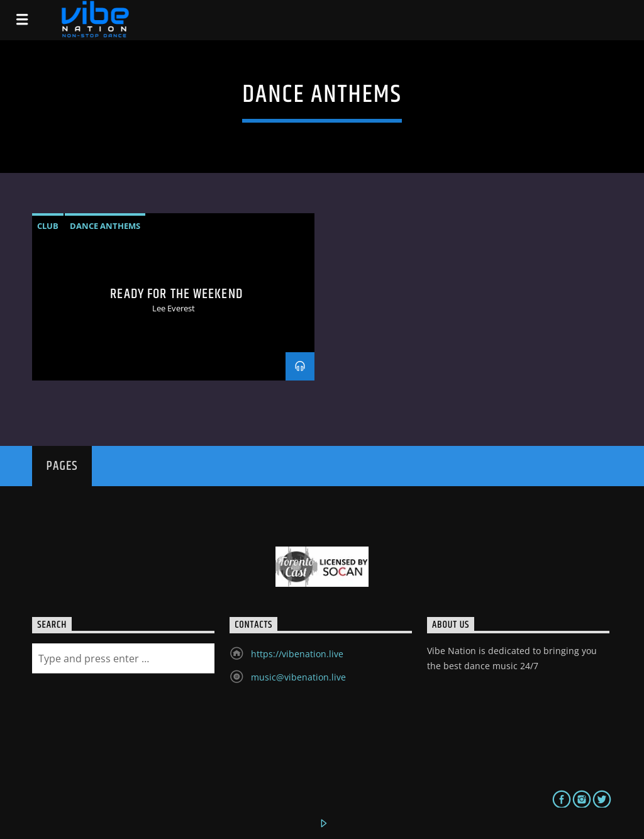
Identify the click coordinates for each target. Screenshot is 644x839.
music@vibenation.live (298, 677)
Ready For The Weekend (176, 294)
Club (48, 226)
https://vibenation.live (297, 654)
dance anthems (105, 226)
